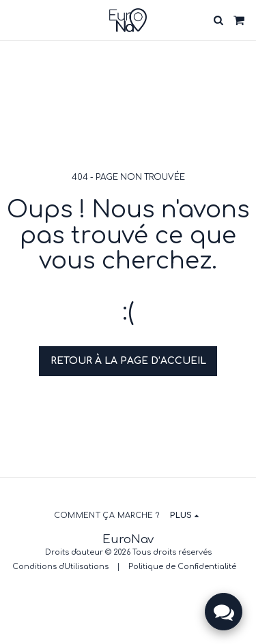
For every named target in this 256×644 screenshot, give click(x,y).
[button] (15, 19)
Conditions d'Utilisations (60, 567)
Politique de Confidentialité (182, 567)
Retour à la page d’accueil (128, 361)
